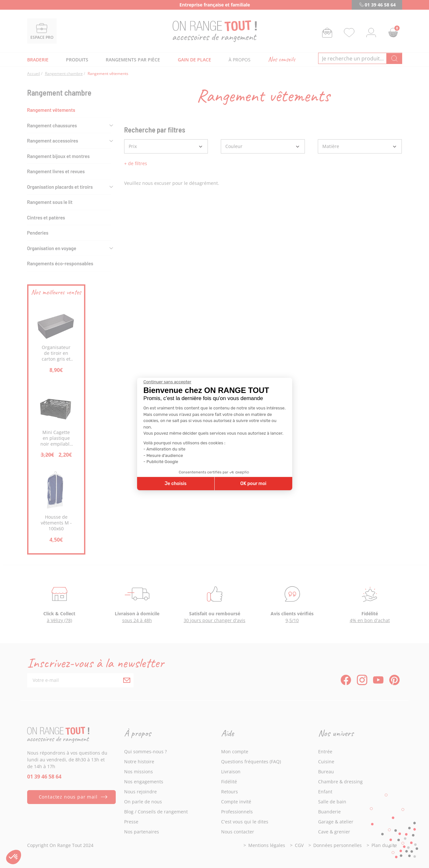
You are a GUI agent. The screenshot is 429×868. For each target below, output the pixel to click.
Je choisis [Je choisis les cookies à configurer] (176, 484)
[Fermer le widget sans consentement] (167, 382)
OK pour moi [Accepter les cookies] (253, 484)
